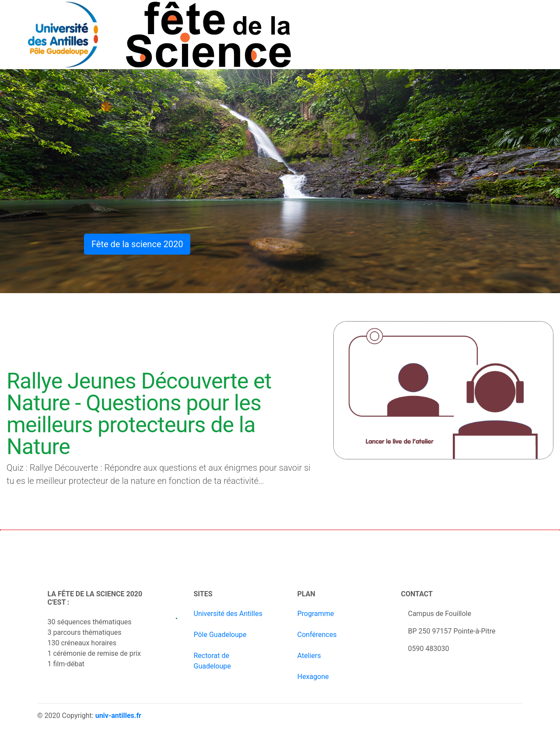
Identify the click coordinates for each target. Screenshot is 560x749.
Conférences (317, 635)
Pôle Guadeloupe (220, 635)
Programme (316, 614)
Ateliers (309, 656)
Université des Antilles (228, 614)
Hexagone (313, 677)
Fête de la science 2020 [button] (137, 244)
